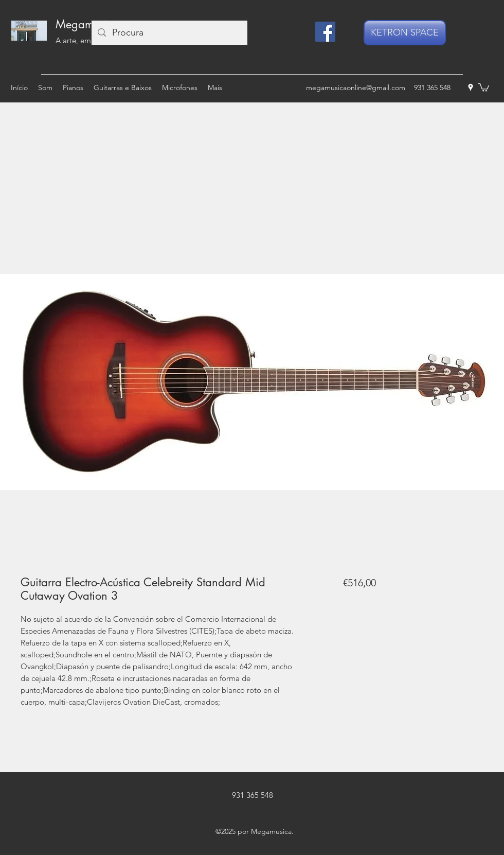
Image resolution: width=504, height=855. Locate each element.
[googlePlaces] (471, 88)
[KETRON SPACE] (405, 33)
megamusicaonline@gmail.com (356, 88)
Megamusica (87, 24)
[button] (484, 87)
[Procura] (169, 33)
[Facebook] (325, 32)
